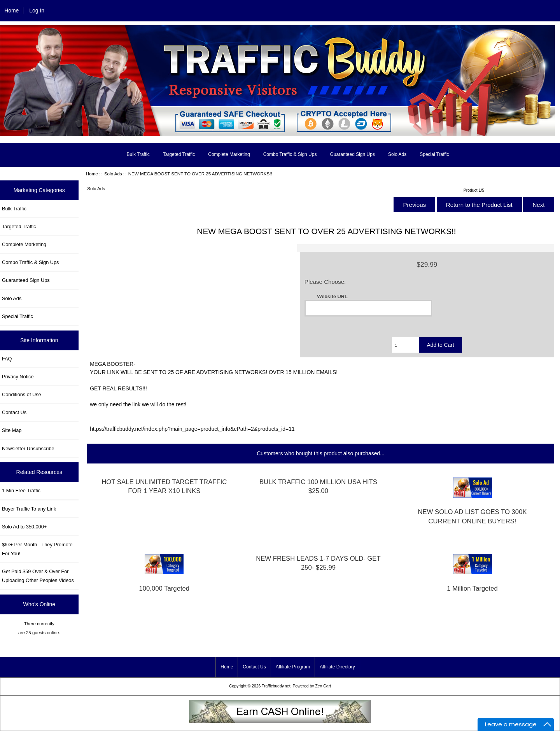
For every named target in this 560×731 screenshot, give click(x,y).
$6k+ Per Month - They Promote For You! (37, 549)
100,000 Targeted (164, 588)
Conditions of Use (22, 394)
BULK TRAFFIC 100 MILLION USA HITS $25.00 (318, 486)
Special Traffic (434, 154)
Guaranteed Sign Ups (352, 154)
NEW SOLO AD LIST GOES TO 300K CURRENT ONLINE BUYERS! (472, 516)
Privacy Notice (18, 377)
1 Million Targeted (472, 588)
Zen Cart (323, 686)
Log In (37, 10)
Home (11, 10)
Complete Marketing (229, 154)
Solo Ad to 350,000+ (24, 527)
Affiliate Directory (337, 667)
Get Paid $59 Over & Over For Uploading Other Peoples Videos (38, 576)
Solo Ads (113, 174)
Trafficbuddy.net (276, 686)
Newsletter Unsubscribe (28, 449)
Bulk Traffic (138, 154)
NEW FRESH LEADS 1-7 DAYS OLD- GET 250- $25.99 (318, 563)
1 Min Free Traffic (21, 491)
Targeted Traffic (179, 154)
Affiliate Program (293, 667)
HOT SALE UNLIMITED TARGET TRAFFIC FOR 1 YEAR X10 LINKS (164, 486)
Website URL (332, 296)
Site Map (12, 430)
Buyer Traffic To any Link (29, 509)
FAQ (7, 359)
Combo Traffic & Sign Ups (290, 154)
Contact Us (14, 412)
